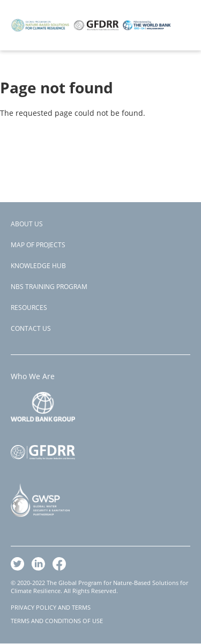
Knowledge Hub (38, 266)
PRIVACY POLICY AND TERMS (51, 607)
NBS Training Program (49, 287)
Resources (29, 308)
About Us (27, 224)
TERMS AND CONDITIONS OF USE (57, 621)
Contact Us (31, 328)
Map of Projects (38, 245)
